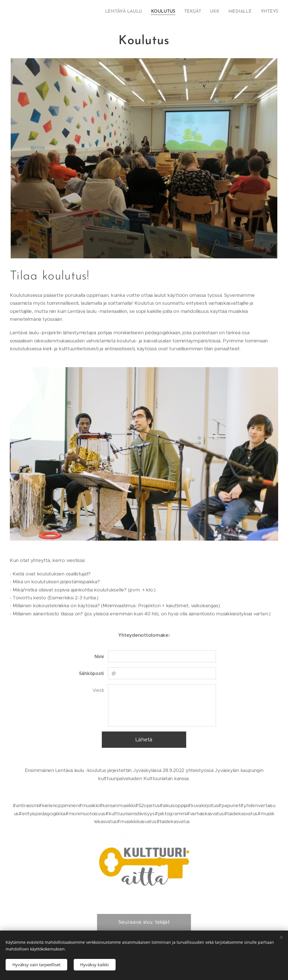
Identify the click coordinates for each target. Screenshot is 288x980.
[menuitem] (129, 12)
